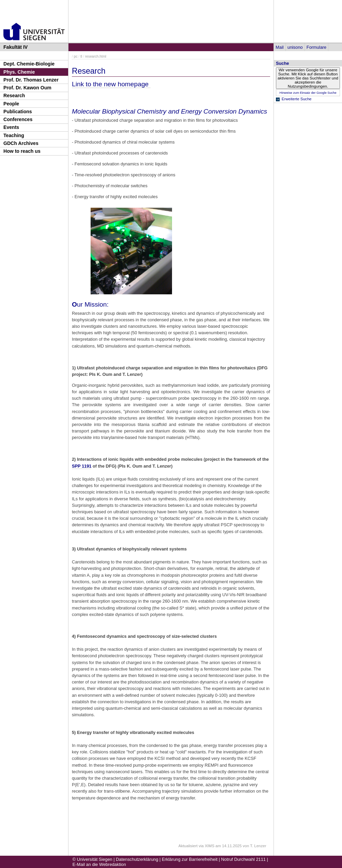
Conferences (18, 119)
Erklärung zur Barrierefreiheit (190, 859)
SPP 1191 (82, 466)
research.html (96, 56)
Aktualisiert (188, 846)
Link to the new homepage (111, 84)
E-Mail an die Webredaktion (99, 864)
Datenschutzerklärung (137, 859)
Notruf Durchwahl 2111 (243, 859)
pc (76, 56)
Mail (279, 47)
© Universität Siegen (92, 859)
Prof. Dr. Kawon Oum (27, 88)
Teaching (14, 135)
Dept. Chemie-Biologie (29, 64)
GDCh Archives (21, 143)
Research (14, 95)
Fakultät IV (15, 47)
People (11, 104)
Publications (18, 112)
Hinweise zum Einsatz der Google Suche (308, 93)
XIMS (209, 846)
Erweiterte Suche (297, 99)
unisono (295, 47)
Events (11, 127)
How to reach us (22, 151)
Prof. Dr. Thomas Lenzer (31, 80)
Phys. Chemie (19, 72)
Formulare (316, 47)
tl (81, 56)
